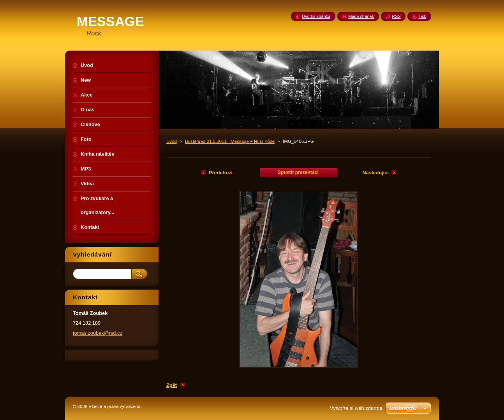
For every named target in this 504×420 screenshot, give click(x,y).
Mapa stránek (361, 16)
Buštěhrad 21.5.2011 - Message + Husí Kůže (230, 141)
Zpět (172, 385)
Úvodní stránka (316, 16)
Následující (375, 173)
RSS (396, 16)
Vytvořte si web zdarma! (357, 408)
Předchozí (221, 173)
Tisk (422, 16)
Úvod (172, 141)
